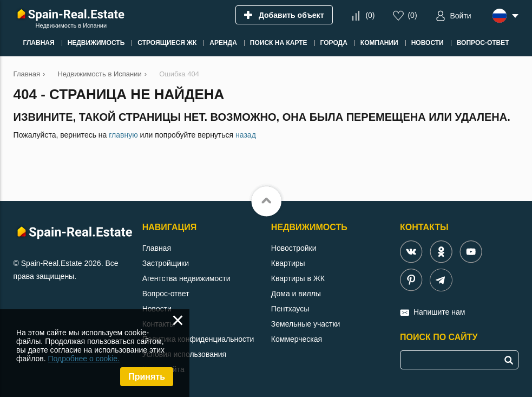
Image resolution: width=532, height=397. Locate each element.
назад (246, 135)
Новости (157, 309)
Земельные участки (306, 324)
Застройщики (166, 263)
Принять (147, 377)
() (370, 15)
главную (123, 135)
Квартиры (288, 263)
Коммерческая (297, 339)
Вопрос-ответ (166, 294)
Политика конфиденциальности (198, 339)
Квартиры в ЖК (298, 278)
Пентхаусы (290, 309)
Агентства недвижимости (186, 278)
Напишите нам (439, 312)
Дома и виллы (296, 294)
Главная (157, 248)
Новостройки (294, 248)
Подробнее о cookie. (84, 359)
